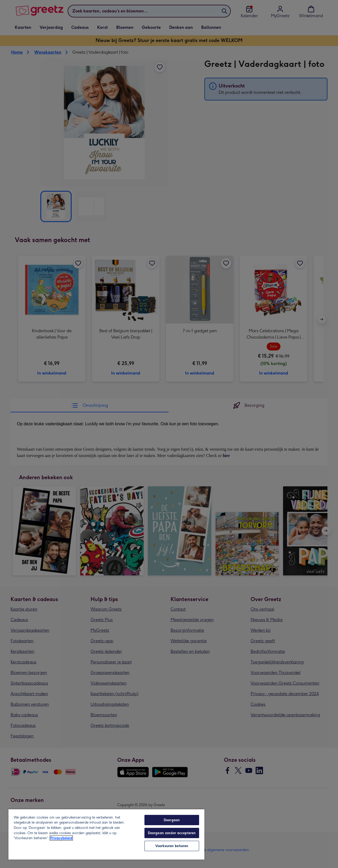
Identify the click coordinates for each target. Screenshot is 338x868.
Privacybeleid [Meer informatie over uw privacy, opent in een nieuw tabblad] (61, 838)
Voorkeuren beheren (172, 846)
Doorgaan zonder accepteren (172, 833)
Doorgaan (172, 820)
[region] (106, 834)
